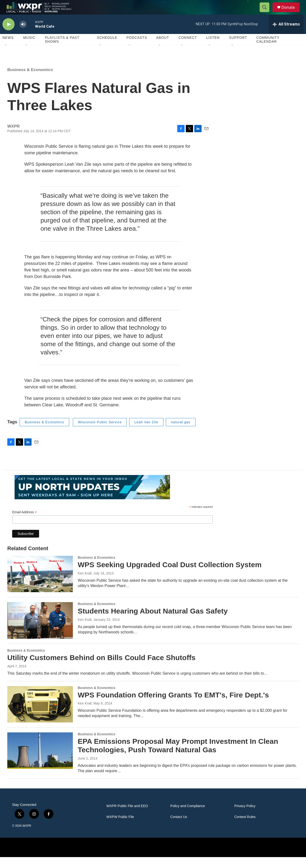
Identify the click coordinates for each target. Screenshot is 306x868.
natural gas (181, 433)
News (8, 49)
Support (238, 49)
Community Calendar (268, 50)
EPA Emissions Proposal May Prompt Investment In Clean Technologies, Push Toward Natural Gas (178, 756)
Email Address (25, 523)
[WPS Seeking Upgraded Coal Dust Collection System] (40, 585)
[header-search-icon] (267, 13)
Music (29, 49)
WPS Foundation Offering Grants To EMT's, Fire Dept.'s (173, 706)
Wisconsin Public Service (100, 433)
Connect (188, 49)
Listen (213, 49)
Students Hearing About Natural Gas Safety (153, 622)
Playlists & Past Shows (62, 50)
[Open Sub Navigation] (6, 56)
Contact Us (179, 828)
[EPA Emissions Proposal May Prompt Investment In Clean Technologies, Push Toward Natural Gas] (40, 762)
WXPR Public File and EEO (127, 817)
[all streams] (286, 35)
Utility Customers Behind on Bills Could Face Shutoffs (101, 668)
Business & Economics (30, 81)
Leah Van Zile (146, 433)
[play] (8, 35)
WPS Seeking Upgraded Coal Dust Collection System (170, 576)
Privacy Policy (245, 817)
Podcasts (137, 49)
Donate (291, 13)
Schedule (107, 49)
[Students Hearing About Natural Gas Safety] (40, 631)
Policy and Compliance (187, 817)
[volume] (23, 35)
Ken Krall (85, 584)
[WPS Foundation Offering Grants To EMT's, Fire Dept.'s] (40, 715)
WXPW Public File (120, 828)
